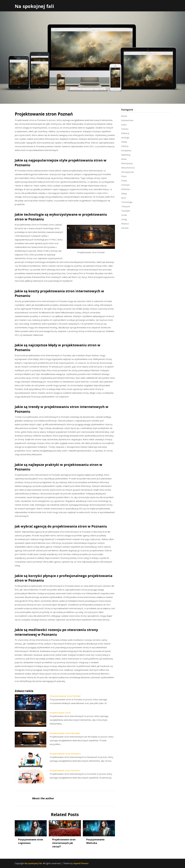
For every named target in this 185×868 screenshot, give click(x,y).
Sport (124, 198)
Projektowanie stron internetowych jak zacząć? (64, 843)
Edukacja (125, 133)
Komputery (126, 150)
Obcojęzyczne (128, 172)
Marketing (126, 155)
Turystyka (126, 211)
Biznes (124, 116)
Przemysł (125, 185)
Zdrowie (125, 228)
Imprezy (125, 146)
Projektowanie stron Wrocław (65, 733)
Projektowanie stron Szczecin (65, 770)
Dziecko (125, 129)
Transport (126, 206)
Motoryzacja (127, 163)
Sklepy (124, 193)
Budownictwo (127, 120)
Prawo (124, 181)
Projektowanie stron (60, 713)
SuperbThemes (81, 863)
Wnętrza (125, 224)
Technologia (127, 202)
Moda (124, 159)
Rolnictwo (126, 189)
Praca (124, 176)
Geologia (125, 138)
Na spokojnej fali (34, 6)
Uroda (124, 215)
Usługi (124, 219)
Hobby (124, 142)
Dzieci (124, 125)
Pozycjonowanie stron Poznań (65, 696)
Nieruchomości (128, 168)
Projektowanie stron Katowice (65, 754)
